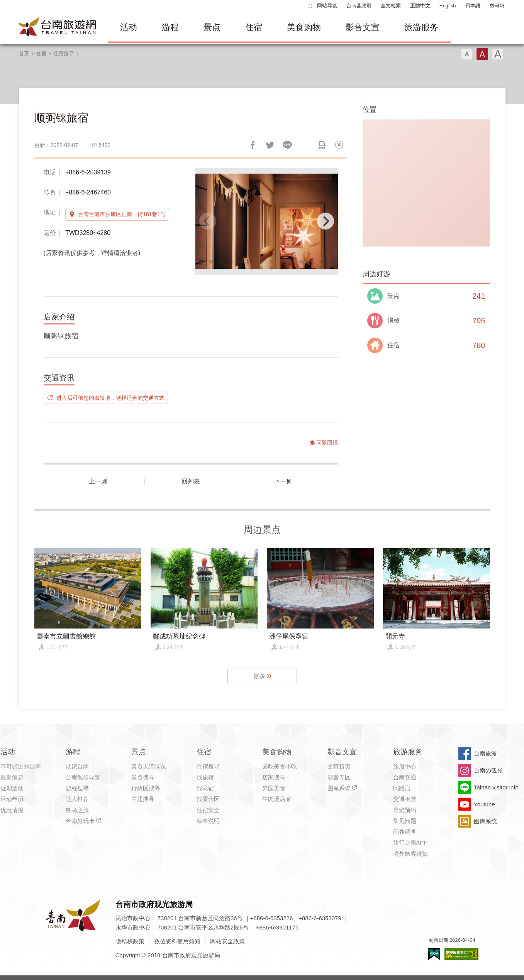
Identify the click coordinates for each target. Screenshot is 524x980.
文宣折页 (339, 766)
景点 (212, 27)
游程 (170, 27)
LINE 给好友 (287, 145)
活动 (129, 27)
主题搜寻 (143, 799)
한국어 (497, 6)
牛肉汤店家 (277, 799)
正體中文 (420, 6)
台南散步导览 (83, 777)
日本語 (473, 6)
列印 (322, 145)
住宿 (254, 27)
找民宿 (205, 788)
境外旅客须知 (410, 854)
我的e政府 (434, 954)
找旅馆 (205, 777)
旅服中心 (405, 766)
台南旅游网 (58, 27)
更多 (259, 676)
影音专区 (339, 777)
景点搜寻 (143, 777)
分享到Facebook (253, 145)
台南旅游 (485, 753)
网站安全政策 (227, 941)
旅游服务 (421, 27)
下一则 (283, 481)
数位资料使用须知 (177, 941)
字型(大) (498, 54)
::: (310, 6)
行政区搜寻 (146, 788)
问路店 (402, 788)
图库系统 (339, 788)
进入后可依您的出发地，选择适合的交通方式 (110, 398)
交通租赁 (405, 799)
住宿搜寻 (64, 53)
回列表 (191, 481)
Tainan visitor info (496, 787)
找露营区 (208, 799)
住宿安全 (208, 810)
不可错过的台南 (21, 766)
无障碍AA (461, 954)
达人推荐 (77, 799)
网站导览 (327, 6)
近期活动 (12, 788)
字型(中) (482, 54)
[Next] (326, 221)
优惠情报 (12, 810)
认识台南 (77, 766)
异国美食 (274, 788)
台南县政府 (359, 6)
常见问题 (405, 821)
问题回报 (339, 145)
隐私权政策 (130, 941)
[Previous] (208, 221)
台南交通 (405, 777)
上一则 (98, 481)
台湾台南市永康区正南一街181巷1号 (122, 214)
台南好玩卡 (80, 821)
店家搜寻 (274, 777)
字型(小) (467, 54)
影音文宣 (363, 27)
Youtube (484, 804)
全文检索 (391, 6)
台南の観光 (488, 770)
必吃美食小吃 (280, 766)
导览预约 (405, 810)
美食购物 (304, 27)
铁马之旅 (77, 810)
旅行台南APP (410, 842)
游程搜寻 (77, 788)
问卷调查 (405, 832)
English (448, 6)
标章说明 (208, 821)
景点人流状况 (149, 766)
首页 (24, 53)
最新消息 (12, 777)
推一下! (270, 145)
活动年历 (12, 799)
